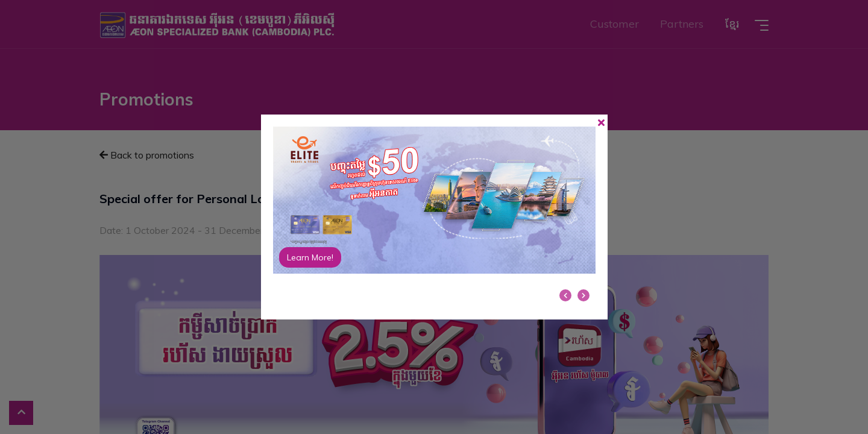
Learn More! (310, 257)
